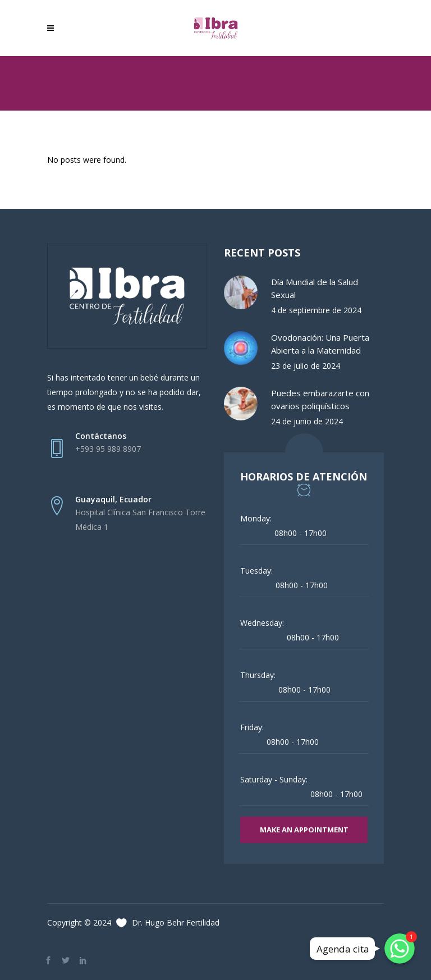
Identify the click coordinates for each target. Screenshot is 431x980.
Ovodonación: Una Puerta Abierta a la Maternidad (320, 344)
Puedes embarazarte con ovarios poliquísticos (320, 399)
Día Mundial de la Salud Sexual (315, 288)
